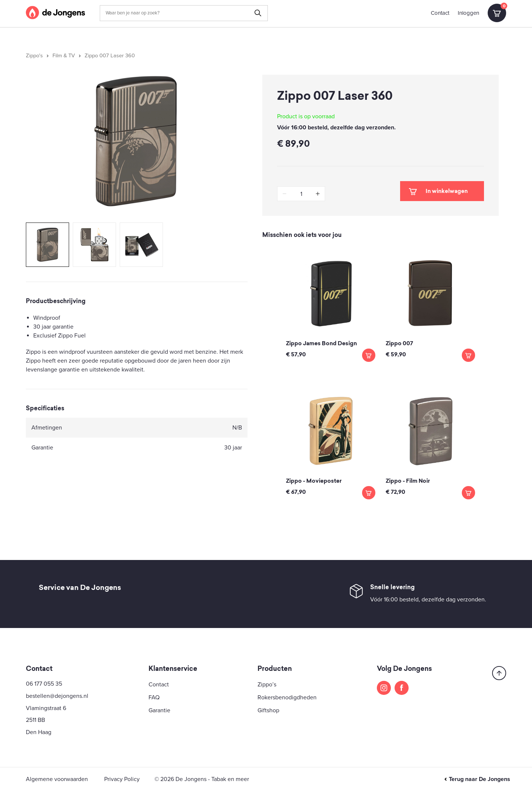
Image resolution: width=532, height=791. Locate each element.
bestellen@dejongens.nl (57, 696)
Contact (440, 13)
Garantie (159, 710)
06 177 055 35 (44, 684)
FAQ (154, 697)
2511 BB (35, 720)
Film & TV (64, 56)
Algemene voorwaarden (57, 779)
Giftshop (268, 710)
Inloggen (468, 13)
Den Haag (39, 732)
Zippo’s (267, 685)
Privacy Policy (122, 779)
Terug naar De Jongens (477, 779)
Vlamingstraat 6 (46, 708)
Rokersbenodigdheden (287, 697)
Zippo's (34, 56)
